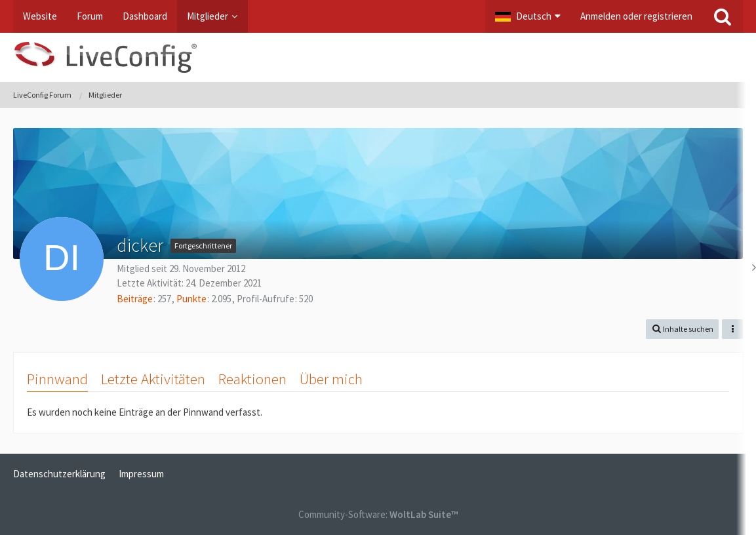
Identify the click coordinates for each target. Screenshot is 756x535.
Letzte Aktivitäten (153, 379)
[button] (528, 16)
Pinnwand (57, 379)
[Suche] (723, 16)
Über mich (331, 379)
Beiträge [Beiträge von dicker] (135, 299)
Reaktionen (252, 379)
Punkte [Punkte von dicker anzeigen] (191, 299)
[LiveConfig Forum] (378, 57)
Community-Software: (378, 514)
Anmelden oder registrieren (636, 16)
